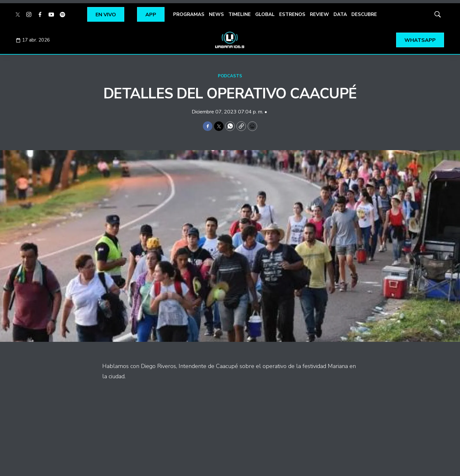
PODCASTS (230, 76)
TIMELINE (240, 14)
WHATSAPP (420, 40)
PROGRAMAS (189, 14)
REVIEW (319, 14)
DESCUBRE (364, 14)
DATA (340, 14)
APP (151, 15)
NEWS (216, 14)
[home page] (230, 40)
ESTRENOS (292, 14)
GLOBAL (265, 14)
